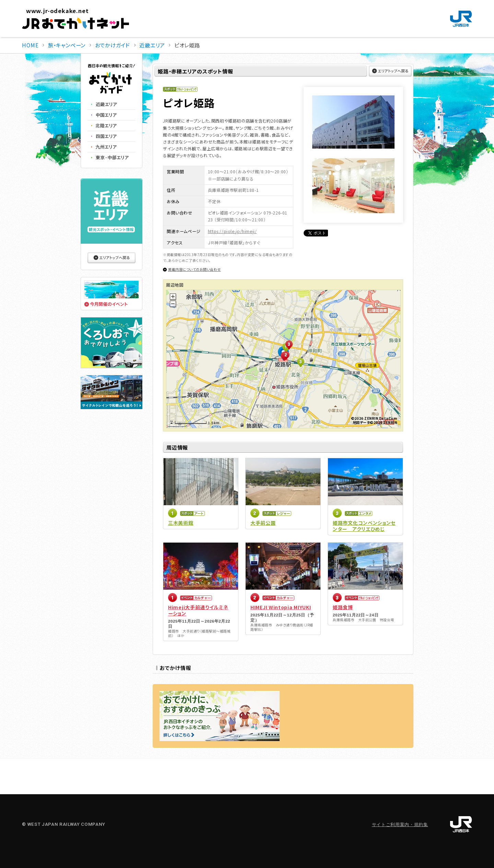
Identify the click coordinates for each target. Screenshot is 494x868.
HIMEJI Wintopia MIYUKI (281, 607)
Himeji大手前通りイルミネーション (198, 610)
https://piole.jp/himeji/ (232, 231)
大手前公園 (263, 523)
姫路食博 (343, 607)
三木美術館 (181, 523)
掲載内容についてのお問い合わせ (195, 269)
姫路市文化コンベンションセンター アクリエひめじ (364, 526)
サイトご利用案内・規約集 (400, 825)
